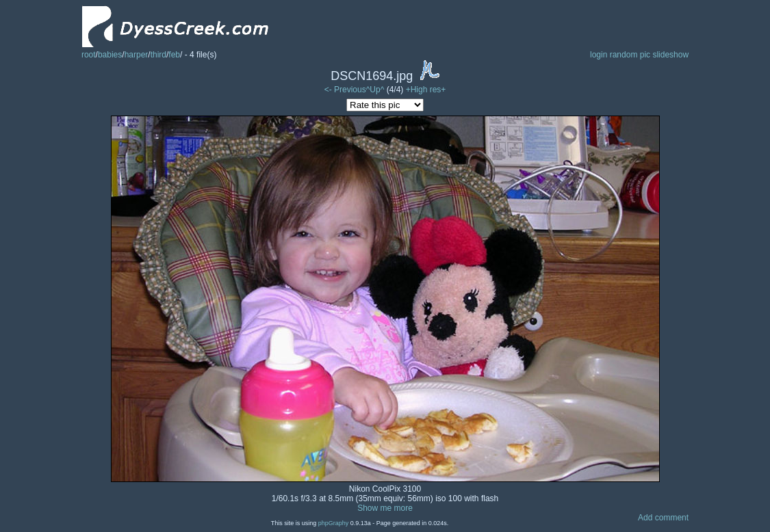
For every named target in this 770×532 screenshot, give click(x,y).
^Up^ (375, 90)
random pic (630, 55)
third (158, 55)
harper (137, 55)
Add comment (663, 518)
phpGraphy (334, 523)
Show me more (385, 508)
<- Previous (345, 90)
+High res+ (426, 90)
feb (174, 55)
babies (110, 55)
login (599, 55)
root (89, 55)
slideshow (670, 55)
